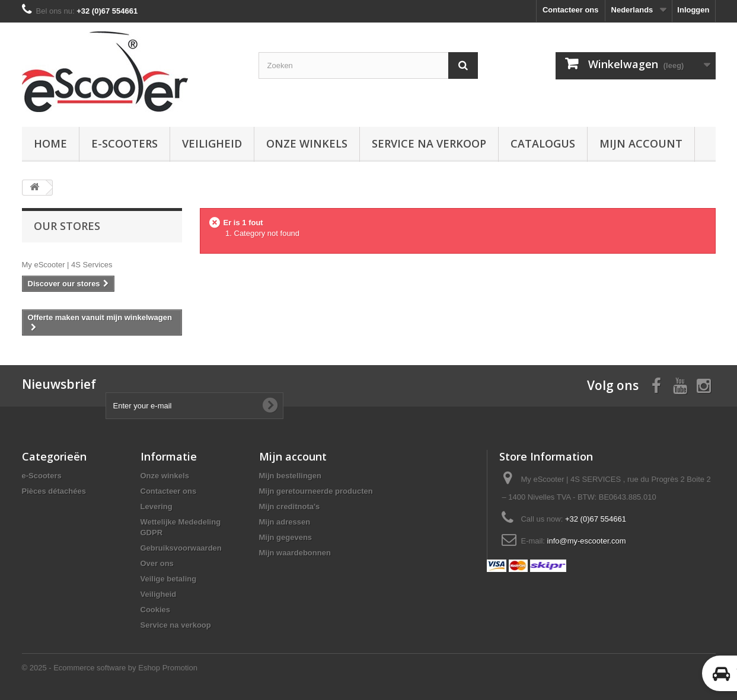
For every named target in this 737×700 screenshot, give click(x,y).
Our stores (67, 226)
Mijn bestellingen (290, 476)
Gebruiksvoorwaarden (181, 548)
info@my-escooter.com (587, 541)
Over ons (157, 563)
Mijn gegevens (286, 537)
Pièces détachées (54, 491)
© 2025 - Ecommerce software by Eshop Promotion (110, 668)
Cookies (156, 610)
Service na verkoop (429, 143)
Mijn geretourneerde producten (316, 491)
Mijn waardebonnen (295, 553)
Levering (157, 506)
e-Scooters (125, 143)
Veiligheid (212, 143)
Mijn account (641, 143)
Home (50, 143)
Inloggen (693, 10)
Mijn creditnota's (290, 506)
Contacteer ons (571, 10)
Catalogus (543, 143)
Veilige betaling (169, 579)
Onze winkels (307, 143)
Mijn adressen (285, 522)
